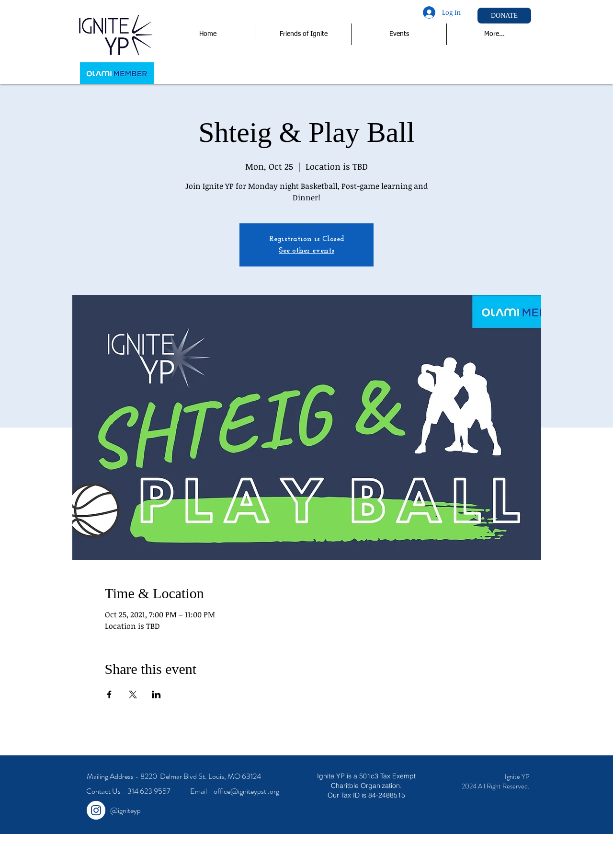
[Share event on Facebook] (109, 694)
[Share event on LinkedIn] (156, 694)
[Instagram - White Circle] (96, 810)
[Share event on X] (133, 694)
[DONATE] (504, 16)
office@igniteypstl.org (246, 791)
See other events (306, 251)
